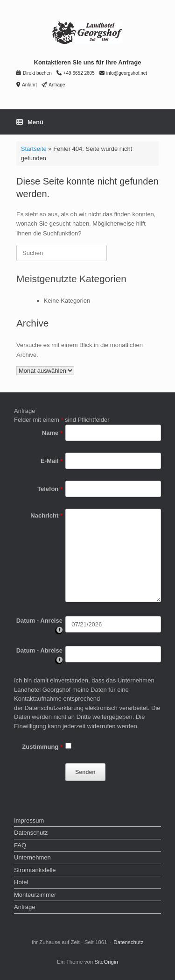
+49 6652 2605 (76, 73)
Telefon (50, 489)
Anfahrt (27, 85)
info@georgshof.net (123, 73)
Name (52, 433)
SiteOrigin (106, 962)
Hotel (21, 882)
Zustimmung (42, 747)
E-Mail (52, 461)
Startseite (34, 149)
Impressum (29, 820)
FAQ (20, 845)
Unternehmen (32, 857)
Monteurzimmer (35, 895)
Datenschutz (31, 833)
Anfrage (53, 85)
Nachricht (46, 515)
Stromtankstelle (35, 870)
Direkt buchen (34, 73)
